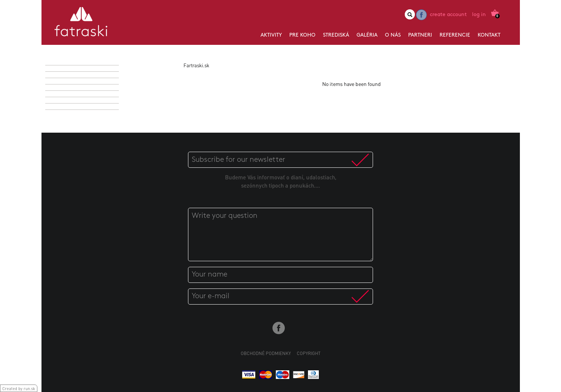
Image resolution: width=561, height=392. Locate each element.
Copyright (309, 353)
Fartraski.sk (196, 65)
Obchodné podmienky (266, 353)
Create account (448, 15)
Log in (479, 15)
